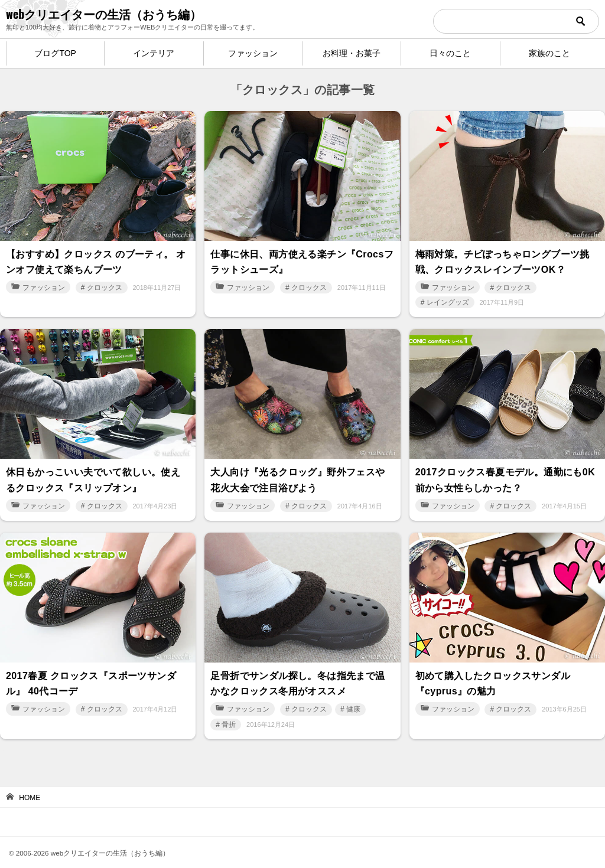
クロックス (105, 283)
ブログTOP (55, 53)
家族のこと (549, 53)
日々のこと (450, 53)
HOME (30, 785)
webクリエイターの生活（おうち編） (104, 14)
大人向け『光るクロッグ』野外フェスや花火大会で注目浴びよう (297, 473)
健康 (353, 696)
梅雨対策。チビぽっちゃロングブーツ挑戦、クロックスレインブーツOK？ (502, 260)
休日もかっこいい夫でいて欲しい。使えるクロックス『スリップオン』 (93, 473)
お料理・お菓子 (352, 53)
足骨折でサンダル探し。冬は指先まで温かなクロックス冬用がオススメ (297, 672)
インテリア (154, 53)
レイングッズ (448, 298)
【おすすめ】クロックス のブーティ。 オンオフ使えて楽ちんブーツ (96, 260)
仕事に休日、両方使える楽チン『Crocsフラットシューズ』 (302, 260)
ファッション (253, 53)
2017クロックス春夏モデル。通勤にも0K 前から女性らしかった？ (505, 473)
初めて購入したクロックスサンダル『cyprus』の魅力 (493, 672)
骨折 (229, 711)
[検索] (516, 21)
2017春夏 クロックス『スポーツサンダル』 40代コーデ (91, 672)
